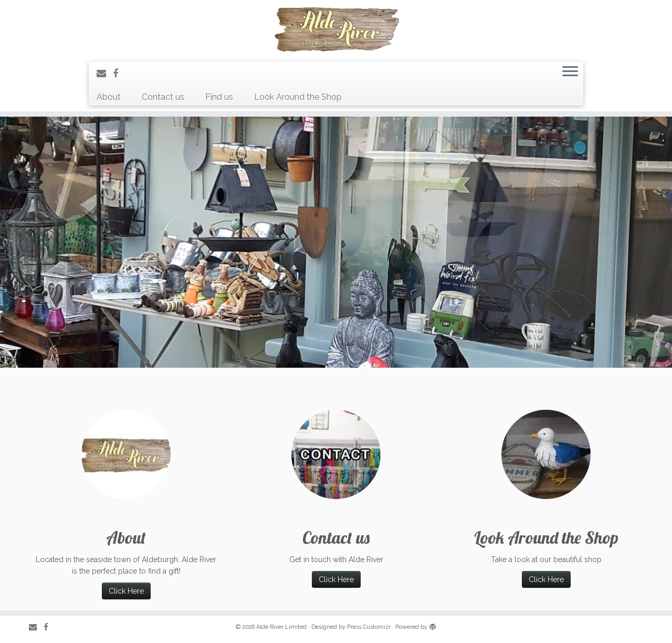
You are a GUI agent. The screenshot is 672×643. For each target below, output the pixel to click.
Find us (219, 97)
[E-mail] (105, 73)
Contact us (163, 97)
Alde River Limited (281, 627)
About (109, 97)
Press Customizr (369, 627)
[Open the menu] (570, 72)
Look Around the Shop (298, 97)
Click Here (126, 591)
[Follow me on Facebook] (119, 73)
